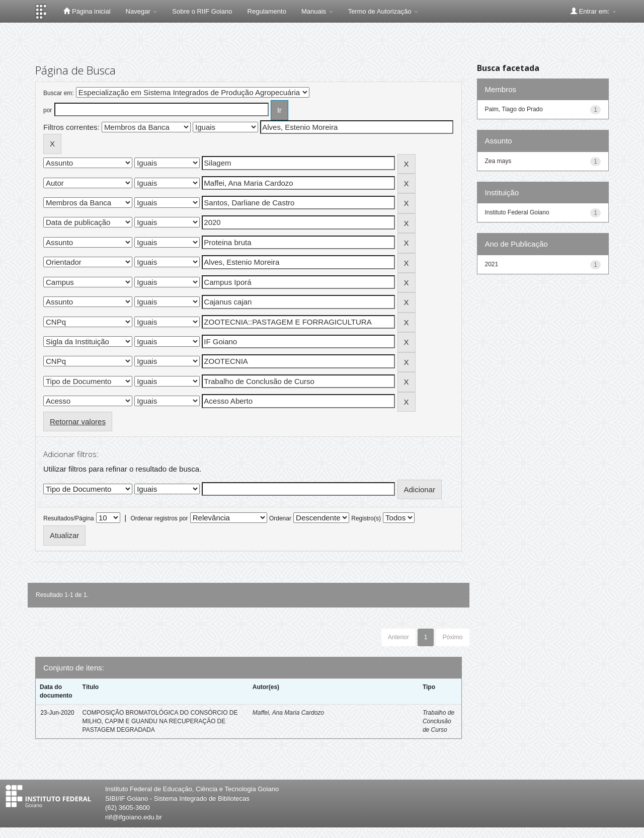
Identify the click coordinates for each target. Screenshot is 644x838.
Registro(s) (366, 518)
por (48, 110)
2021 (492, 264)
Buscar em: (59, 93)
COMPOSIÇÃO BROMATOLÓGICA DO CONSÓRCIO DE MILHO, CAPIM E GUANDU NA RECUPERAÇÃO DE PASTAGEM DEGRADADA (160, 721)
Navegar (142, 11)
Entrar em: (593, 11)
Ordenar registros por (159, 518)
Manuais (317, 11)
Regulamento (267, 11)
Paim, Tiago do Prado (514, 109)
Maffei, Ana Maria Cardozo (288, 713)
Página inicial (87, 11)
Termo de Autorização (383, 11)
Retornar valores (78, 422)
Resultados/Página (69, 518)
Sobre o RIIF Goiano (202, 11)
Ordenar (280, 518)
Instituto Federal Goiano (517, 212)
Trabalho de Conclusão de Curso (438, 721)
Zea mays (498, 161)
